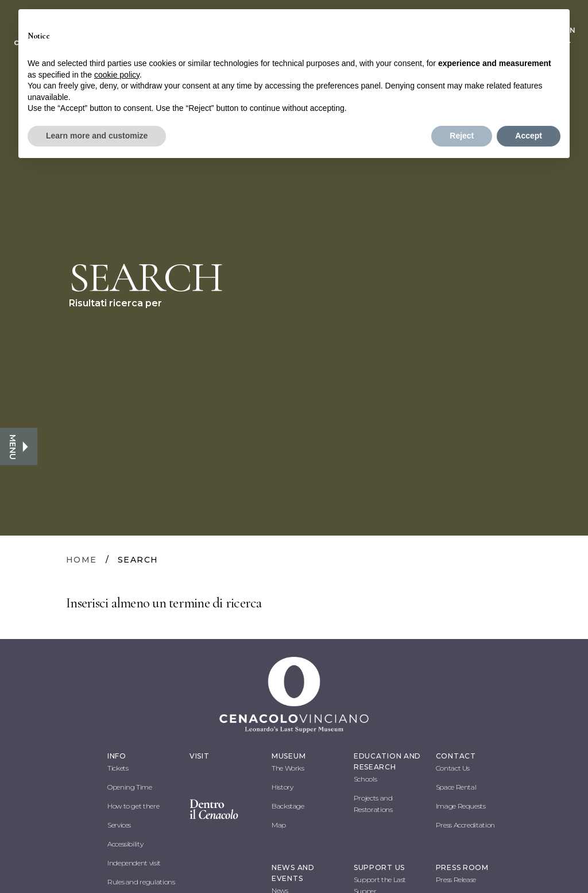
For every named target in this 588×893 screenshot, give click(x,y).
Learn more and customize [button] (97, 136)
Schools (365, 779)
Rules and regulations (141, 882)
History (282, 787)
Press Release (456, 879)
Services (119, 825)
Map (279, 825)
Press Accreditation (465, 825)
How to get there (133, 806)
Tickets (118, 768)
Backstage (288, 806)
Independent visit (134, 863)
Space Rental (456, 787)
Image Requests (461, 806)
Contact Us (453, 768)
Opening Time (130, 787)
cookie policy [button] (117, 75)
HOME (82, 560)
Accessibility (125, 844)
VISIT (200, 756)
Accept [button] (529, 136)
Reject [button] (462, 136)
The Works (288, 768)
